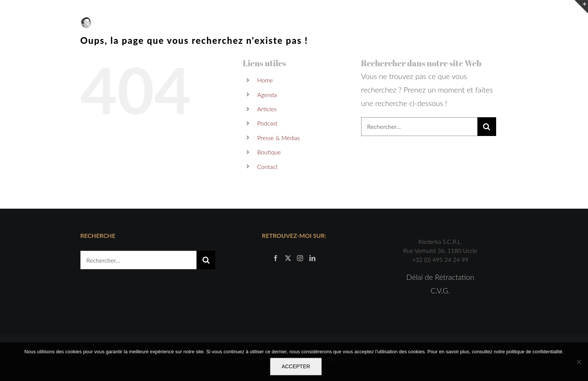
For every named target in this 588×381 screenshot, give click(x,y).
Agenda (267, 95)
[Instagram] (300, 258)
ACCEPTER (296, 366)
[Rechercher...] (419, 127)
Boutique (269, 152)
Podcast (267, 123)
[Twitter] (288, 258)
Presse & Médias (279, 138)
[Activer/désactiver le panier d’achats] (484, 23)
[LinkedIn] (312, 258)
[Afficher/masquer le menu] (502, 23)
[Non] (579, 362)
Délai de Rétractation (440, 277)
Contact (268, 167)
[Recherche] (487, 127)
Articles (267, 109)
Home (265, 80)
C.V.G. (440, 290)
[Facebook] (276, 258)
